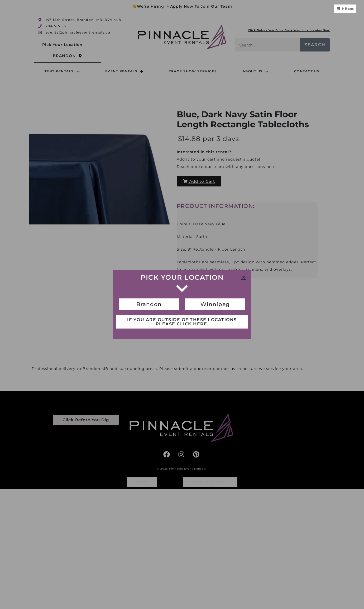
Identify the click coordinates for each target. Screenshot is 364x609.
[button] (244, 277)
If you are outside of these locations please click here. (182, 322)
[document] (182, 304)
